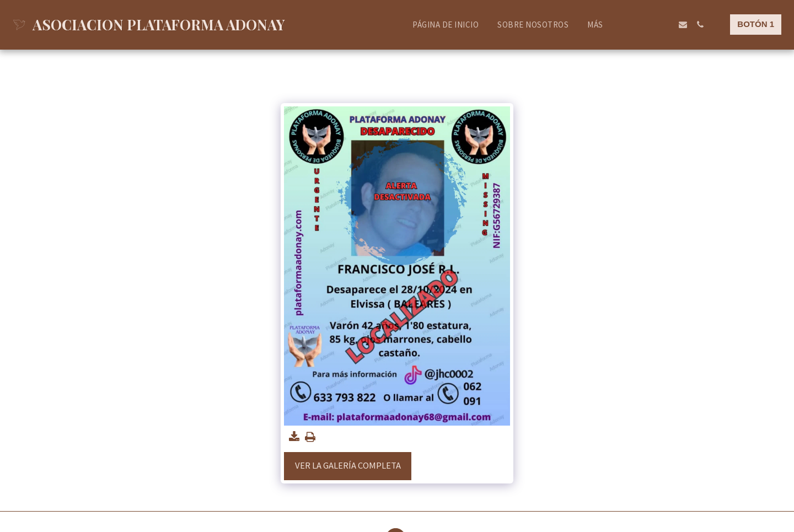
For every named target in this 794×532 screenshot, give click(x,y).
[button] (632, 25)
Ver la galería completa (348, 466)
